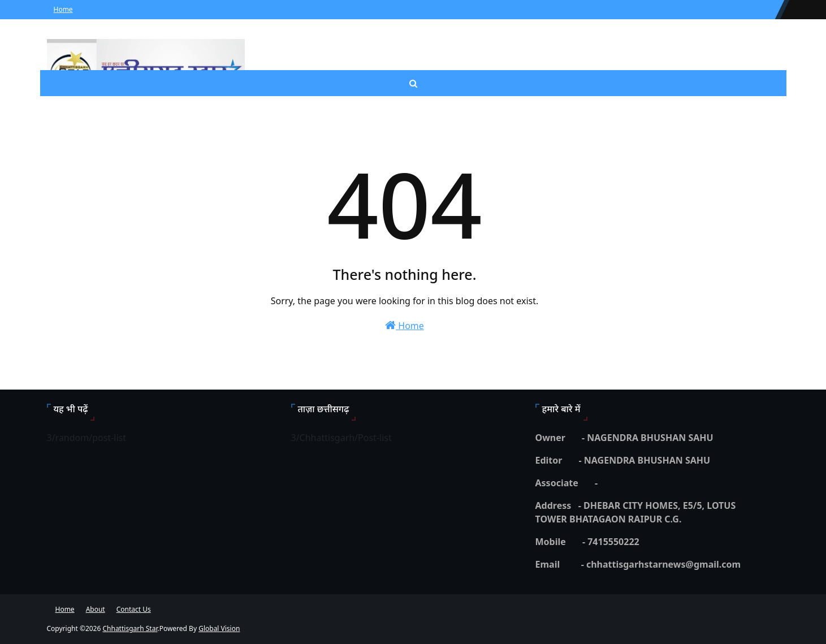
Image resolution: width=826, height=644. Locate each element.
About (96, 609)
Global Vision (219, 628)
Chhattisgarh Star (130, 628)
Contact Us (134, 609)
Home (63, 9)
